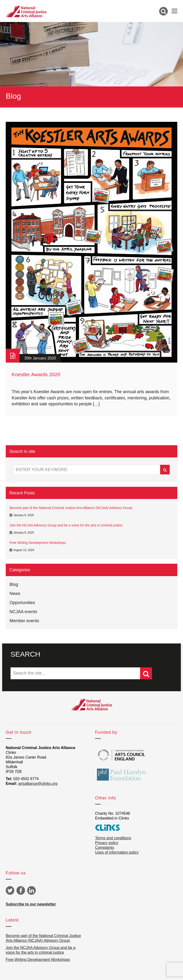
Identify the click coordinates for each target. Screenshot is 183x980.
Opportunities (22, 603)
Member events (24, 621)
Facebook (21, 890)
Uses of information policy (117, 852)
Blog (14, 584)
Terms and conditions (113, 838)
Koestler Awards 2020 (36, 374)
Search (165, 470)
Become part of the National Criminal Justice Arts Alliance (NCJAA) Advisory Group (71, 508)
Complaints (105, 848)
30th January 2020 (40, 358)
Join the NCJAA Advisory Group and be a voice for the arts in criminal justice (66, 525)
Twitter (10, 890)
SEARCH (25, 654)
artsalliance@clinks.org (38, 784)
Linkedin (31, 890)
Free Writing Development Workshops (38, 543)
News (15, 594)
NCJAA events (23, 612)
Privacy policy (107, 843)
